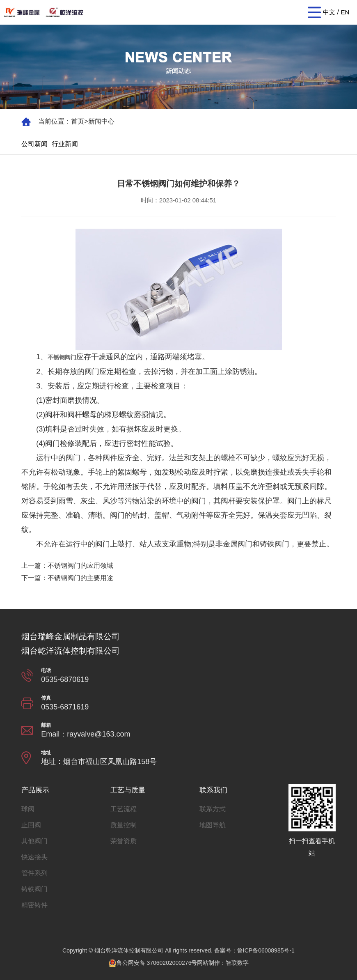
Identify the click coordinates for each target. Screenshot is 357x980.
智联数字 (237, 963)
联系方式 (213, 809)
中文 (329, 12)
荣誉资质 (124, 841)
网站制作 (208, 963)
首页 (78, 121)
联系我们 (213, 790)
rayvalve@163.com (98, 734)
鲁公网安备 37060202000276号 (153, 963)
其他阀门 (34, 841)
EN (345, 12)
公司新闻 (34, 144)
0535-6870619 (65, 679)
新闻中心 (101, 121)
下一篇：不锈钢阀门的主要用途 (67, 578)
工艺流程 (124, 809)
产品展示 (35, 790)
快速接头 (34, 857)
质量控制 (124, 825)
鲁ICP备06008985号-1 (266, 950)
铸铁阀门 (34, 889)
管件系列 (34, 873)
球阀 (28, 809)
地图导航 (213, 825)
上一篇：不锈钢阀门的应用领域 (67, 566)
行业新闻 (65, 144)
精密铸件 (34, 905)
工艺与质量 (128, 790)
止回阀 (31, 825)
